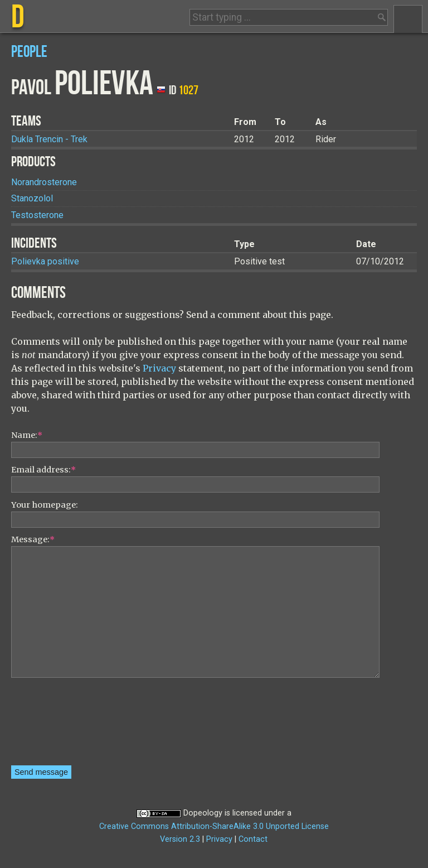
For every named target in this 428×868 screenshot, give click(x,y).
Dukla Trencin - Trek (49, 139)
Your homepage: (45, 505)
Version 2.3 (180, 839)
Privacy (159, 368)
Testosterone (37, 215)
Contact (253, 839)
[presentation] (57, 725)
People (29, 52)
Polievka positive (45, 261)
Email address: (43, 470)
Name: (27, 435)
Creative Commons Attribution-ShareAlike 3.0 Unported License (214, 826)
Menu (408, 19)
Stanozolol (32, 198)
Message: (33, 539)
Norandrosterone (44, 182)
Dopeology (203, 813)
